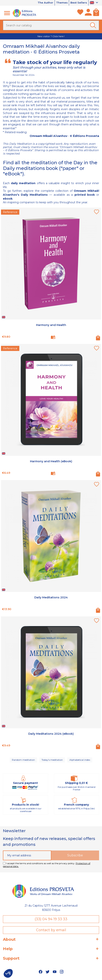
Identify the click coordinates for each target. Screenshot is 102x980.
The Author (45, 3)
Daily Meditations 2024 (51, 598)
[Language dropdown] (94, 3)
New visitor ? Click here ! (51, 36)
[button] (8, 973)
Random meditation (23, 760)
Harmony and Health (51, 325)
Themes (62, 3)
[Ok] (94, 25)
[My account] (88, 13)
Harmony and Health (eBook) (51, 461)
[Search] (51, 25)
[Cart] (96, 13)
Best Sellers (79, 3)
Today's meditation (52, 760)
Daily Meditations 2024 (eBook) (51, 734)
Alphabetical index (80, 760)
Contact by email (51, 930)
